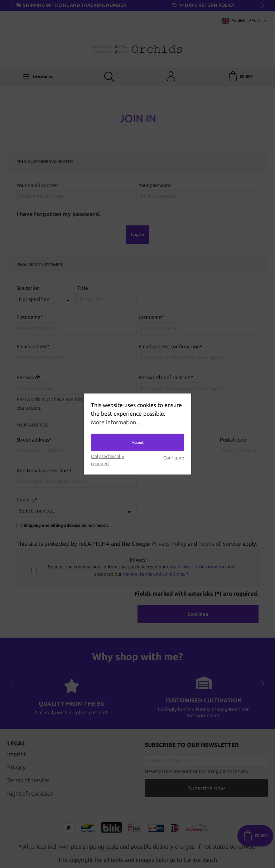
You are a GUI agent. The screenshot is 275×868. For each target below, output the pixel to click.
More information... (116, 422)
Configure (174, 458)
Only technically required (107, 460)
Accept (138, 442)
